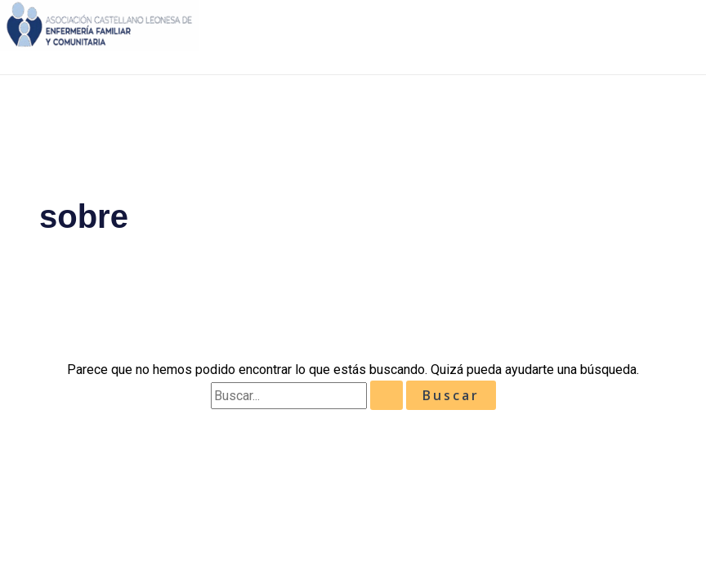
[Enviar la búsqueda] (387, 395)
